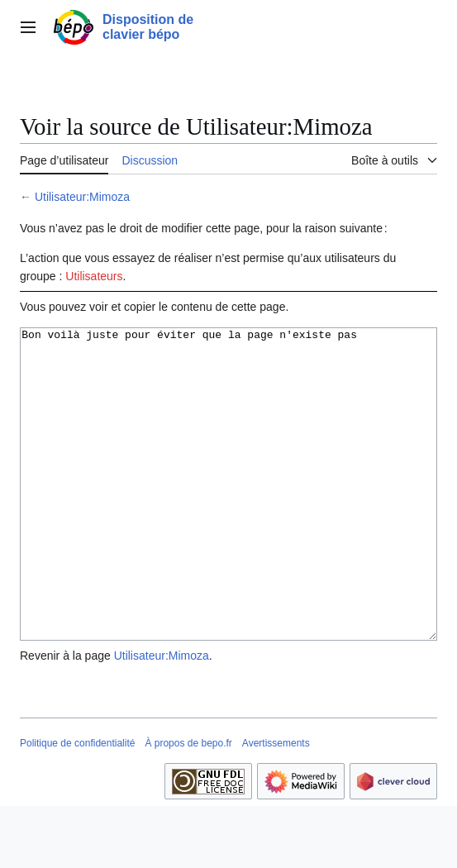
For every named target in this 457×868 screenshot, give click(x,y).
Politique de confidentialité (77, 805)
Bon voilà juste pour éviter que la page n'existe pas (228, 515)
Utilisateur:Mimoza (82, 197)
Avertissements (276, 805)
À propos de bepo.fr (188, 805)
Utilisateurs (94, 276)
